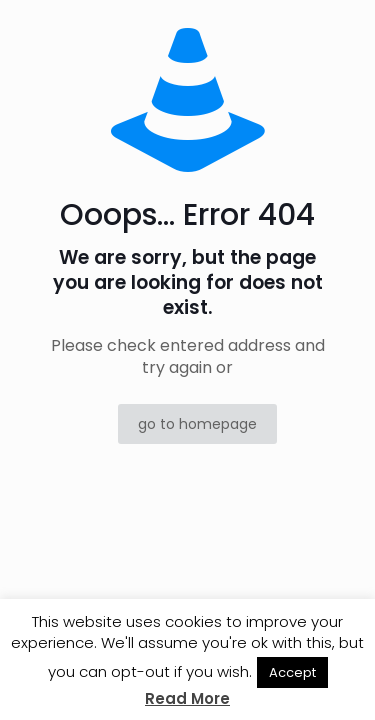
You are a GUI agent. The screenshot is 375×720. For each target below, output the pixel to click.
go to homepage (197, 424)
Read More (187, 698)
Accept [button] (292, 672)
